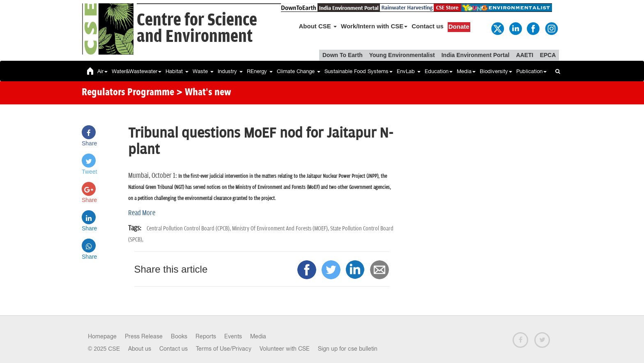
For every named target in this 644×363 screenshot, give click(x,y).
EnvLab (409, 71)
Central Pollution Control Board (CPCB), (189, 229)
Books (179, 336)
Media (466, 71)
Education (439, 71)
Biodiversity (496, 71)
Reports (206, 336)
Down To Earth (343, 55)
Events (233, 336)
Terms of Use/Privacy (224, 349)
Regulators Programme (128, 93)
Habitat (177, 71)
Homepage (102, 336)
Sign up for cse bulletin (348, 349)
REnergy (260, 71)
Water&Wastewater (137, 71)
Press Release (144, 336)
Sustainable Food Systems (359, 71)
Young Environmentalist (402, 55)
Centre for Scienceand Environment (197, 29)
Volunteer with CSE (285, 349)
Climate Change (299, 71)
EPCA (548, 55)
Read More (142, 213)
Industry (230, 71)
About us (140, 349)
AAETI (524, 55)
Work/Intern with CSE (374, 26)
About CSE (318, 26)
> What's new (204, 93)
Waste (203, 71)
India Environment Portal (476, 55)
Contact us (428, 26)
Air (102, 71)
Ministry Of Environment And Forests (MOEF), (281, 229)
